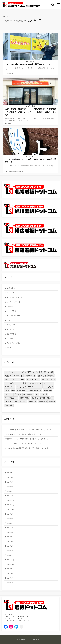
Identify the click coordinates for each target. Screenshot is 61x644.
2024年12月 (10, 555)
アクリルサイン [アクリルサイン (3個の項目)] (10, 379)
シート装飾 (10, 73)
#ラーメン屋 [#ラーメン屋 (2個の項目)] (48, 372)
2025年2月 (10, 546)
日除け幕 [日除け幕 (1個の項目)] (44, 394)
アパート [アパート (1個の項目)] (21, 379)
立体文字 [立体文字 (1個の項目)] (8, 402)
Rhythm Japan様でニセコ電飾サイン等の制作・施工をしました (26, 434)
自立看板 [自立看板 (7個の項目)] (23, 402)
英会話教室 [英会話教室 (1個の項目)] (33, 402)
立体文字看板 (19, 171)
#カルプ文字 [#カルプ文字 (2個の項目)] (27, 372)
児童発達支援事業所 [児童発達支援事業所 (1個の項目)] (34, 391)
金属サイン (10, 348)
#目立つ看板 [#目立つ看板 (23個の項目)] (18, 376)
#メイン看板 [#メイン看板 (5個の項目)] (37, 372)
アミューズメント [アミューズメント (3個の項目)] (33, 379)
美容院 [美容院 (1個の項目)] (16, 402)
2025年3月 (10, 541)
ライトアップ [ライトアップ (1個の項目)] (48, 387)
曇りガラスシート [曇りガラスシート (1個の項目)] (11, 398)
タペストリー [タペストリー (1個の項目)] (9, 387)
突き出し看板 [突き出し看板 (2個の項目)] (45, 398)
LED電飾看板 (10, 171)
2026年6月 (10, 473)
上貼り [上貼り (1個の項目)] (7, 391)
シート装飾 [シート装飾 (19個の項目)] (22, 383)
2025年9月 (10, 514)
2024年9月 (10, 569)
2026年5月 (10, 477)
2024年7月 (10, 578)
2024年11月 (10, 560)
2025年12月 (10, 500)
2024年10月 (10, 564)
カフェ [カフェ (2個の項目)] (53, 379)
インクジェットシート (14, 297)
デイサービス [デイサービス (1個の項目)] (21, 387)
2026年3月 (10, 487)
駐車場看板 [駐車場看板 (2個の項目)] (9, 405)
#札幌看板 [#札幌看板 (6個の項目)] (8, 376)
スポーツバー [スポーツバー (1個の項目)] (48, 383)
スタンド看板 (11, 311)
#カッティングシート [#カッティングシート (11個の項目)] (12, 372)
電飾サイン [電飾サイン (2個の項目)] (43, 402)
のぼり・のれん (12, 325)
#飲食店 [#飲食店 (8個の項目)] (51, 376)
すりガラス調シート (14, 316)
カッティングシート (14, 302)
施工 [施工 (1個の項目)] (37, 394)
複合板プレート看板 (14, 343)
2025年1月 (10, 551)
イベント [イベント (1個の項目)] (45, 379)
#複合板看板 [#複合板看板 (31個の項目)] (42, 376)
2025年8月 (10, 519)
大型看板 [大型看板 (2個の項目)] (18, 394)
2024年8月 (10, 573)
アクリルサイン (12, 293)
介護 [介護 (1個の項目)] (13, 391)
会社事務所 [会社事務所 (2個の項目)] (21, 391)
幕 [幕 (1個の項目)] (24, 394)
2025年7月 (10, 523)
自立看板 (9, 124)
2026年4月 (10, 482)
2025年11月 (10, 505)
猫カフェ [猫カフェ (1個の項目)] (35, 398)
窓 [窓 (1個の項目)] (53, 398)
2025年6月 (10, 528)
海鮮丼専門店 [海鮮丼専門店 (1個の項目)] (25, 398)
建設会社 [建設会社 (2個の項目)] (30, 394)
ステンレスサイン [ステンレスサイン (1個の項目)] (35, 383)
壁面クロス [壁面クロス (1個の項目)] (9, 394)
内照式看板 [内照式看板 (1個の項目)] (48, 391)
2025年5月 (10, 532)
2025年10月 (10, 509)
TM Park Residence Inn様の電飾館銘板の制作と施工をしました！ (26, 448)
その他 (9, 320)
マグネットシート (13, 329)
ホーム (6, 17)
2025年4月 (10, 537)
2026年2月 (10, 491)
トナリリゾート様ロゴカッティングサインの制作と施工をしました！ (28, 443)
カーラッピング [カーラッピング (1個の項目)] (10, 383)
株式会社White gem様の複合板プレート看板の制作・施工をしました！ (29, 430)
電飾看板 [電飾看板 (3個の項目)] (52, 402)
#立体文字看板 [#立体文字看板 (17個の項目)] (30, 376)
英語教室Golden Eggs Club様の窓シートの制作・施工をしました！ (27, 439)
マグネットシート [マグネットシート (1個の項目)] (35, 387)
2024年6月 (10, 583)
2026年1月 (10, 496)
